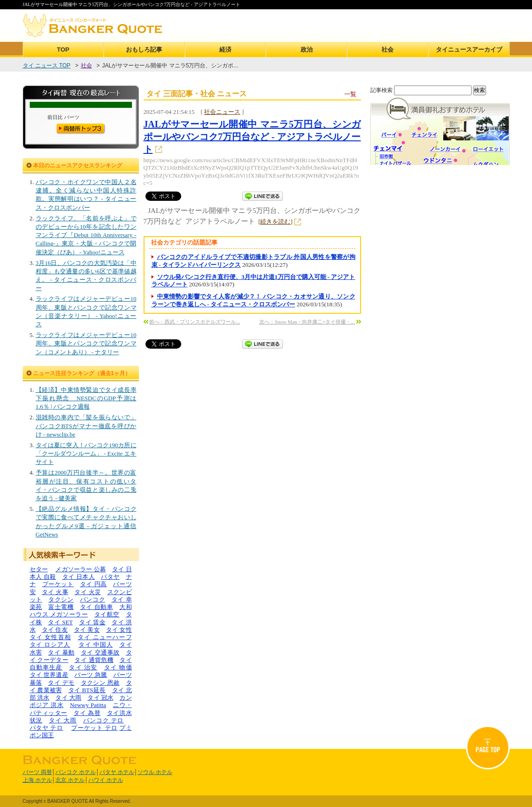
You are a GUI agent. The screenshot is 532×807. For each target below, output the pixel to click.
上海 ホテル (37, 780)
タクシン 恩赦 (100, 683)
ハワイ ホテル (106, 780)
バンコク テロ (104, 720)
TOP (63, 50)
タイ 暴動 (61, 652)
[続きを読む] (276, 222)
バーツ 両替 (37, 772)
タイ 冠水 (100, 698)
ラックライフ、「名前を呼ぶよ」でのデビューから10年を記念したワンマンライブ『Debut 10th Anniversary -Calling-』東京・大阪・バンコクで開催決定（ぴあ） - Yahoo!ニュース (86, 235)
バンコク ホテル (76, 772)
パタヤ (110, 577)
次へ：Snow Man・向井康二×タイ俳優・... (307, 322)
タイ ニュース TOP (47, 66)
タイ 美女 (87, 630)
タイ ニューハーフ (105, 637)
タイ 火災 (88, 592)
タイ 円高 (93, 584)
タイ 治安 (83, 667)
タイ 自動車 (97, 607)
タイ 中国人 (96, 645)
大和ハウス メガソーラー (81, 611)
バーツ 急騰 (91, 675)
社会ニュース (222, 112)
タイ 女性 (119, 630)
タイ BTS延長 (87, 690)
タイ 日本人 (79, 577)
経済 (225, 50)
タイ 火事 (55, 592)
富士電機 (61, 607)
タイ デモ (61, 683)
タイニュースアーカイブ (469, 50)
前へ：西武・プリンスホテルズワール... (194, 322)
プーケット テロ (94, 728)
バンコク (92, 599)
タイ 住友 (55, 630)
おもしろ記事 (144, 50)
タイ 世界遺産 (49, 675)
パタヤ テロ (46, 728)
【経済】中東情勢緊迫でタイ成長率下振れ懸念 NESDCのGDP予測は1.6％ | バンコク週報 (86, 398)
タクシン (61, 599)
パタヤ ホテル (117, 772)
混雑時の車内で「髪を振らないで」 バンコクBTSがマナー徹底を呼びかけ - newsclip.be (86, 426)
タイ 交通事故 (100, 652)
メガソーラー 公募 (80, 569)
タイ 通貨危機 (94, 660)
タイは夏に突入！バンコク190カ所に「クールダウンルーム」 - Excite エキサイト (86, 453)
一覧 (350, 94)
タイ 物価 (118, 667)
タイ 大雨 (68, 698)
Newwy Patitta (88, 705)
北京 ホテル (70, 780)
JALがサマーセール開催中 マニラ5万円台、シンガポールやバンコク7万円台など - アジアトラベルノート (252, 137)
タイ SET (60, 622)
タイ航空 (107, 614)
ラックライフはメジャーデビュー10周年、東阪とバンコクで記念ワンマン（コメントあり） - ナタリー (86, 343)
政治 (307, 50)
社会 (388, 50)
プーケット (58, 584)
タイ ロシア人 (50, 645)
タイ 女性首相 (50, 637)
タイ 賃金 (92, 622)
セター (39, 569)
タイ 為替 (87, 713)
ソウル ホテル (155, 772)
